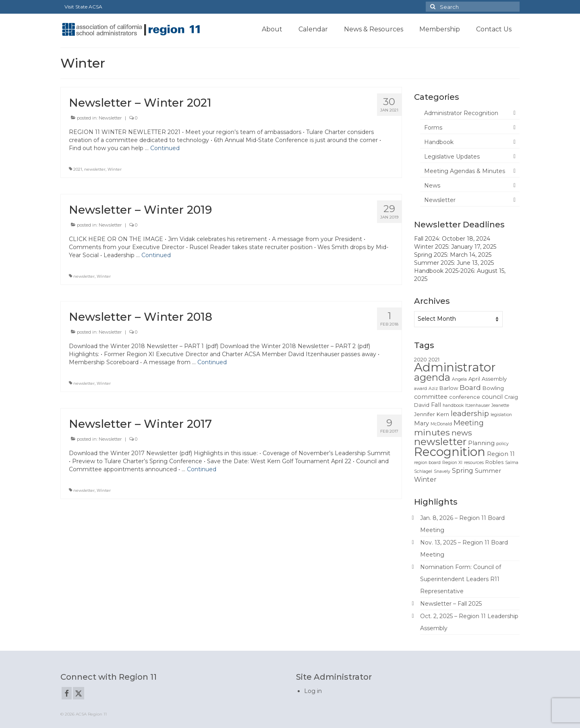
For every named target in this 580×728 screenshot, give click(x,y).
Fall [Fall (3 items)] (436, 405)
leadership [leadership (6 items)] (470, 413)
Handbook (439, 142)
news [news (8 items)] (462, 433)
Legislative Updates (452, 157)
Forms (433, 128)
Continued (165, 148)
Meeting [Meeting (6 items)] (469, 423)
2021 (78, 169)
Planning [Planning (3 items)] (481, 443)
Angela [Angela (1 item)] (459, 379)
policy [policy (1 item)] (502, 444)
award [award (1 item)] (420, 389)
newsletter (95, 169)
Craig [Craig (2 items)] (511, 397)
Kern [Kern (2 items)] (443, 414)
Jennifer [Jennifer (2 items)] (425, 414)
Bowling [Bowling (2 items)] (493, 388)
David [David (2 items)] (422, 405)
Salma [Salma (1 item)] (512, 463)
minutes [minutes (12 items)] (432, 432)
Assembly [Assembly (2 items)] (494, 379)
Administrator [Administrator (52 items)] (455, 367)
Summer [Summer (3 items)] (488, 471)
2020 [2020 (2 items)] (420, 359)
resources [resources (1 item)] (474, 463)
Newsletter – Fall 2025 (451, 604)
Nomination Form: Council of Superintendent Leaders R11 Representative (461, 579)
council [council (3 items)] (492, 397)
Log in (313, 691)
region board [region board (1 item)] (427, 463)
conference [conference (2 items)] (465, 397)
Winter (115, 169)
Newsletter (110, 118)
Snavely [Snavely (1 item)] (442, 471)
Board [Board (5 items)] (470, 388)
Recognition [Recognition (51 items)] (450, 452)
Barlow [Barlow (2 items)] (449, 388)
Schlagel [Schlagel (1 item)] (423, 471)
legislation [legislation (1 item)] (501, 415)
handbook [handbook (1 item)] (453, 405)
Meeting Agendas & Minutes (465, 171)
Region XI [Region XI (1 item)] (452, 463)
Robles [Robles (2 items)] (494, 462)
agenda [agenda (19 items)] (432, 377)
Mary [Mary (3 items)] (422, 423)
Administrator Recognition (461, 113)
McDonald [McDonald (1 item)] (441, 424)
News (432, 186)
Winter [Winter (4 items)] (425, 479)
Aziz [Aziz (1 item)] (433, 389)
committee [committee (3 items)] (431, 397)
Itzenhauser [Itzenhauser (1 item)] (477, 405)
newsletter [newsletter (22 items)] (440, 441)
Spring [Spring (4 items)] (463, 471)
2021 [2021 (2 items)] (434, 359)
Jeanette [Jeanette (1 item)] (500, 405)
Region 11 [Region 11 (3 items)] (501, 454)
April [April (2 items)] (474, 379)
